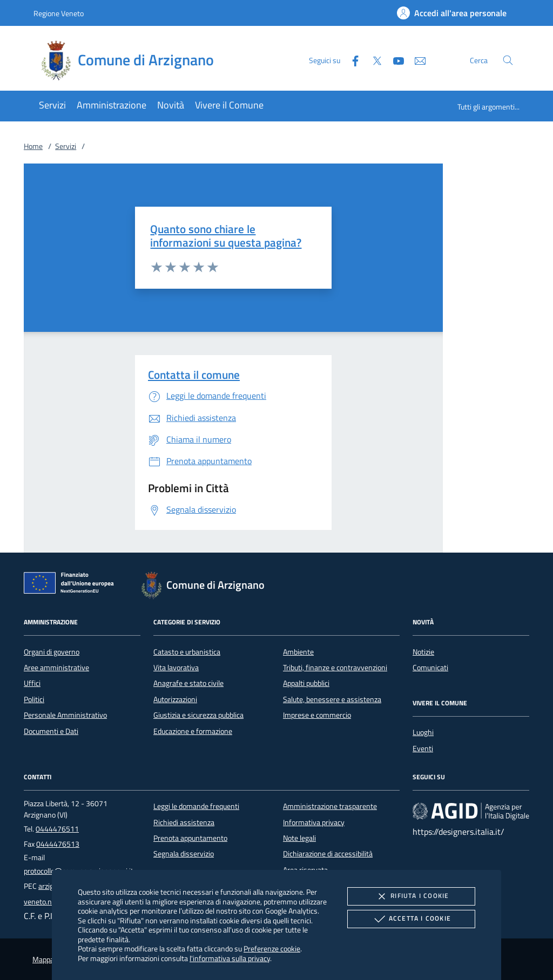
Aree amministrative (56, 668)
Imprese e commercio (317, 715)
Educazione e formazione (193, 731)
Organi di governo (52, 652)
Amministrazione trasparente (330, 806)
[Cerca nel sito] (508, 60)
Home (33, 146)
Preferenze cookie (272, 948)
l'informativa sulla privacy (230, 958)
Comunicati (430, 668)
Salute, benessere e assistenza (332, 699)
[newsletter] (416, 60)
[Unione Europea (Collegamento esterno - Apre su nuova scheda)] (72, 585)
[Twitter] (373, 60)
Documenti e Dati (51, 731)
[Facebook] (351, 60)
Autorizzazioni (175, 699)
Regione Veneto (59, 13)
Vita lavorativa (176, 668)
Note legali (299, 838)
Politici (34, 699)
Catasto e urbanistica (187, 652)
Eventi (423, 748)
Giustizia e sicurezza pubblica (198, 715)
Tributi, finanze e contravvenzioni (335, 668)
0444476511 (57, 829)
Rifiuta (411, 896)
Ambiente (298, 652)
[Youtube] (394, 60)
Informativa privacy (314, 822)
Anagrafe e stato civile (188, 683)
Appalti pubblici (306, 683)
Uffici (32, 683)
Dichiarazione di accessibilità (328, 854)
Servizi (66, 146)
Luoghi (423, 732)
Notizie (423, 652)
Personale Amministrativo (65, 715)
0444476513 (58, 844)
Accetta (411, 919)
